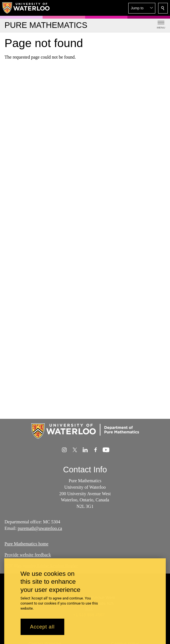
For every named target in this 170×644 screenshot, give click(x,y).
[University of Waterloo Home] (26, 8)
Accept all (42, 630)
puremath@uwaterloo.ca (40, 528)
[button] (142, 8)
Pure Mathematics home (27, 544)
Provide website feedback (28, 555)
